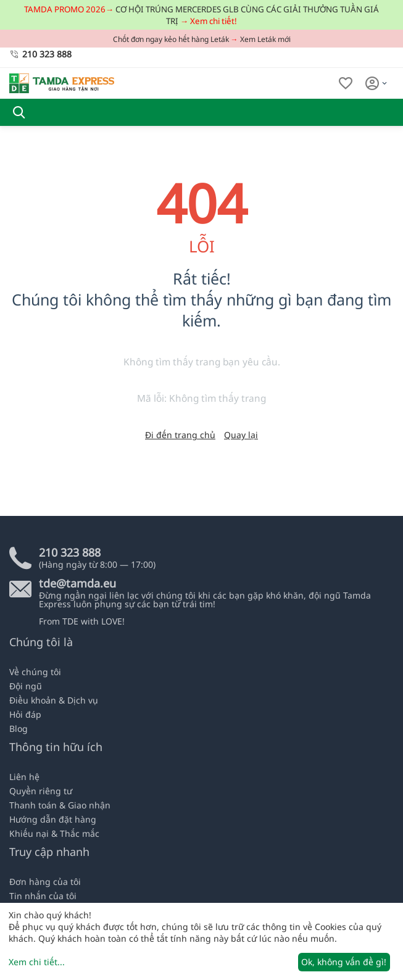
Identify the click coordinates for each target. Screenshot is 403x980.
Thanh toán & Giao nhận (60, 805)
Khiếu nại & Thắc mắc (54, 833)
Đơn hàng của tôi (45, 882)
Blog (19, 729)
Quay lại (241, 435)
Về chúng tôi (35, 672)
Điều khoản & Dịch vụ (54, 700)
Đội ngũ (26, 686)
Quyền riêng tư (41, 791)
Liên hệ (24, 777)
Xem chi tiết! (214, 21)
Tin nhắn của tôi (43, 896)
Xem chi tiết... (37, 962)
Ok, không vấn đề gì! (344, 962)
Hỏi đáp (25, 714)
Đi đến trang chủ (180, 435)
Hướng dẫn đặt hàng (53, 819)
